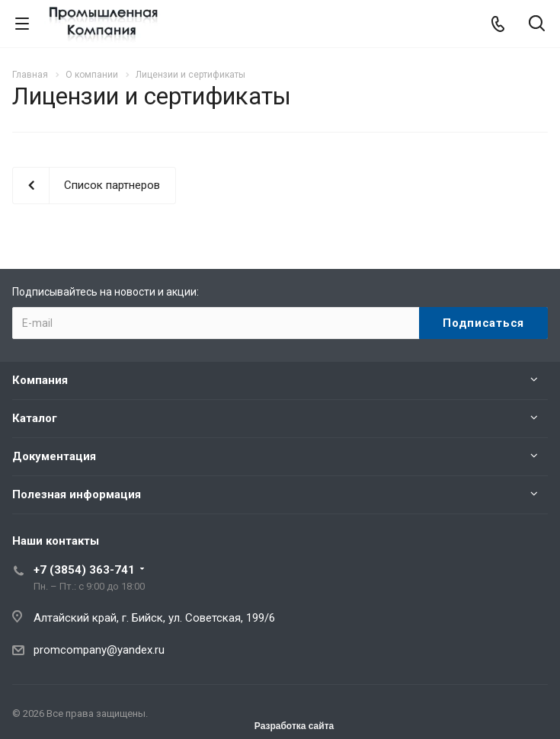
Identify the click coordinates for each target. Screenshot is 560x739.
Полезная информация (77, 494)
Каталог (35, 418)
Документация (54, 456)
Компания (40, 380)
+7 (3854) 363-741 (84, 570)
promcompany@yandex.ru (99, 650)
